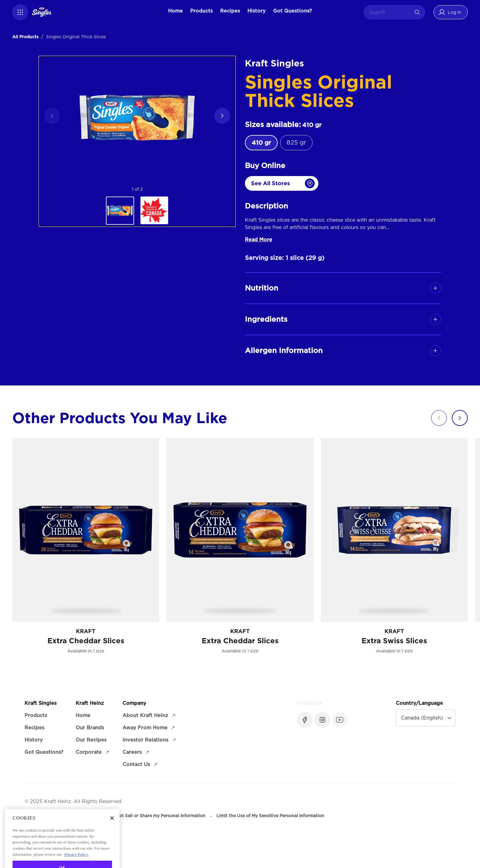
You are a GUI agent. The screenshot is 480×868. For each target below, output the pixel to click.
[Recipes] (230, 11)
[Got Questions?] (292, 11)
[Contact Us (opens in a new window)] (141, 765)
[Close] (112, 833)
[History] (257, 11)
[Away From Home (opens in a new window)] (149, 728)
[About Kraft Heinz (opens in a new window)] (150, 716)
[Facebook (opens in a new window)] (305, 720)
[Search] (417, 12)
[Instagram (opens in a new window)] (322, 720)
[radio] (261, 143)
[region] (137, 141)
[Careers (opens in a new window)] (136, 752)
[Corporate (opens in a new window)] (93, 752)
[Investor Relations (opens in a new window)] (150, 740)
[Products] (201, 11)
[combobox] (390, 12)
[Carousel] (246, 549)
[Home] (175, 11)
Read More (259, 240)
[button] (20, 12)
